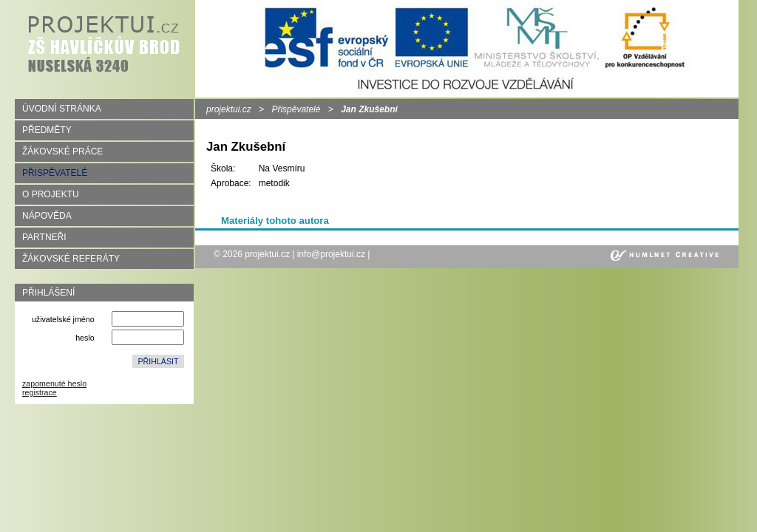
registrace (40, 392)
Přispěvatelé (296, 109)
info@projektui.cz (331, 254)
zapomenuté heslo (54, 383)
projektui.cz (229, 109)
